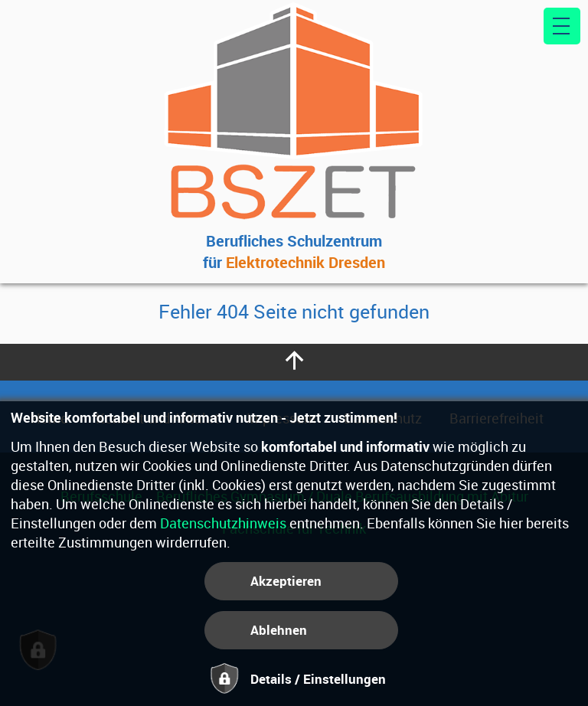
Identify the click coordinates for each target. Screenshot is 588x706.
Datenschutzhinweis (223, 523)
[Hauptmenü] (562, 26)
